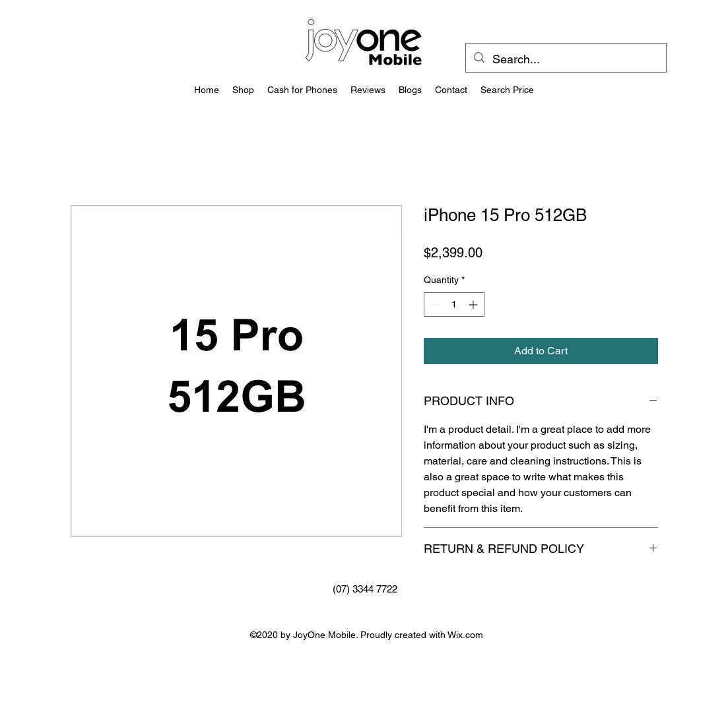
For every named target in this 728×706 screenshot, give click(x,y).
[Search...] (565, 59)
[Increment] (474, 305)
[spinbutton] (454, 305)
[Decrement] (434, 305)
